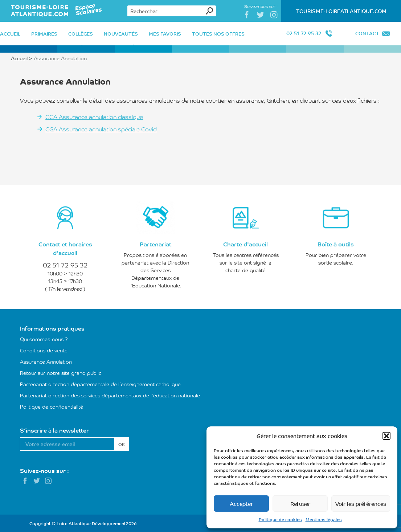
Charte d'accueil (245, 244)
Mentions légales (324, 519)
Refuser (300, 504)
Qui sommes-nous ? (44, 339)
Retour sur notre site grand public (61, 373)
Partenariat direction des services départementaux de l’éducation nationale (110, 395)
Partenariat (156, 244)
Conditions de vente (44, 350)
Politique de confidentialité (52, 406)
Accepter (241, 504)
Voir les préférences (361, 504)
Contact (367, 33)
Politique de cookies (280, 519)
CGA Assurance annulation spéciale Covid (101, 129)
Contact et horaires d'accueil (65, 248)
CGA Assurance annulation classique (94, 116)
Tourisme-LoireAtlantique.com (341, 11)
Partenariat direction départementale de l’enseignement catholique (100, 384)
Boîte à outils (336, 244)
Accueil (19, 58)
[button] (386, 436)
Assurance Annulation (46, 361)
